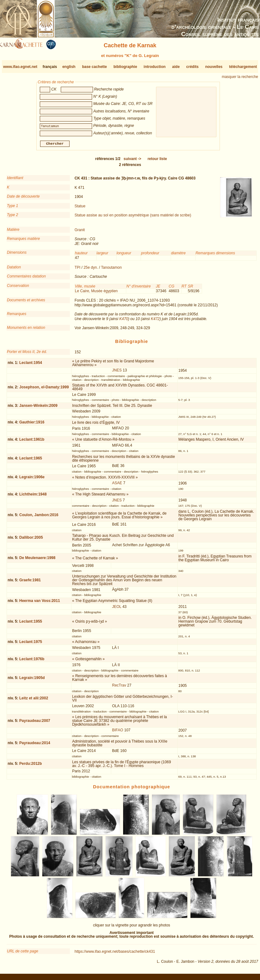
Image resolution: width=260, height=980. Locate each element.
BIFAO (118, 733)
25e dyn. (91, 270)
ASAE (117, 485)
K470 (124, 321)
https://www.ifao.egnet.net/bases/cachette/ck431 (115, 954)
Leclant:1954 (31, 365)
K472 (155, 321)
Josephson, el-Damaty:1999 (44, 389)
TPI (78, 270)
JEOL (117, 609)
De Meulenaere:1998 (37, 560)
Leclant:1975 (31, 644)
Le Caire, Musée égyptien (96, 293)
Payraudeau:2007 (35, 723)
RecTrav (119, 688)
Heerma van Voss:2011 (40, 603)
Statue (80, 208)
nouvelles (214, 67)
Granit (80, 232)
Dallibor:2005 (31, 540)
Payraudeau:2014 (35, 745)
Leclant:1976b (32, 661)
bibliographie (125, 67)
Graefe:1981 (30, 582)
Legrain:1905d (32, 680)
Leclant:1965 (31, 461)
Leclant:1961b (32, 442)
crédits (192, 67)
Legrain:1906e (32, 480)
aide (176, 67)
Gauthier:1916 (32, 425)
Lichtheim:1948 (33, 497)
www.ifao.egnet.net (20, 67)
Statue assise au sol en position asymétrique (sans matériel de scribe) (133, 218)
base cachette (94, 67)
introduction (155, 67)
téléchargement (243, 67)
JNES (117, 373)
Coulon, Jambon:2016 (39, 517)
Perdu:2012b (31, 766)
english (69, 67)
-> (133, 161)
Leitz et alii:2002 (34, 701)
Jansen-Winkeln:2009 (39, 408)
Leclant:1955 (31, 624)
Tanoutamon (112, 270)
